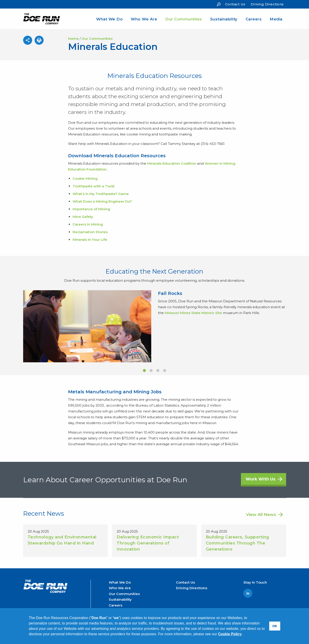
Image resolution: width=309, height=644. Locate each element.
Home (73, 39)
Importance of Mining (91, 209)
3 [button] (158, 371)
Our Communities (184, 19)
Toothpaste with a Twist (94, 186)
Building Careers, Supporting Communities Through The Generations (238, 543)
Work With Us (260, 479)
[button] (244, 635)
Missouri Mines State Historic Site (193, 313)
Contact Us (235, 4)
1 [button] (144, 371)
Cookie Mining (85, 178)
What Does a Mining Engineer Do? (102, 201)
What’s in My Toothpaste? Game (101, 194)
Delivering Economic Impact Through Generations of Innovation (148, 543)
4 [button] (165, 371)
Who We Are (144, 19)
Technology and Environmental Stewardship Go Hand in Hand (62, 540)
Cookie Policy (230, 634)
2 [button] (151, 371)
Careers (254, 19)
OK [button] (275, 626)
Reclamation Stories (90, 232)
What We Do (109, 19)
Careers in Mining (88, 224)
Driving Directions (267, 4)
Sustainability (224, 19)
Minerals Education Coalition (172, 163)
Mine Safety (83, 217)
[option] (155, 326)
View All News (261, 515)
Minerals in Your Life (90, 240)
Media (276, 19)
